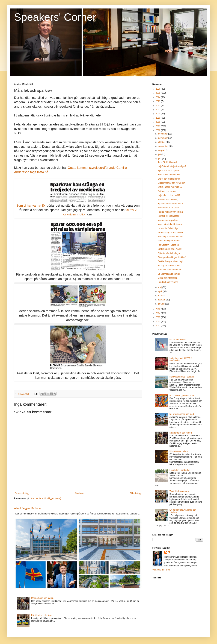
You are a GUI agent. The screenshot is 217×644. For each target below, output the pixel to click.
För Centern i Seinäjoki (168, 245)
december (163, 134)
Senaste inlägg (22, 493)
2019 (158, 118)
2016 (158, 130)
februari (162, 300)
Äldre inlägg (135, 493)
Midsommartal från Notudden (171, 183)
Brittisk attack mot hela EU (170, 187)
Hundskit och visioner (168, 282)
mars (161, 296)
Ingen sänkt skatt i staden (170, 224)
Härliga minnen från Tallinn (170, 212)
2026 (158, 89)
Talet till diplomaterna (179, 491)
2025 (158, 93)
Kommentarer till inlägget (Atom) (46, 498)
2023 (158, 101)
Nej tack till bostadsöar (168, 216)
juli (160, 154)
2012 (158, 321)
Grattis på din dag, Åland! (170, 249)
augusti (162, 150)
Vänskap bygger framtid (169, 241)
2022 (158, 106)
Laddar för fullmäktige (168, 228)
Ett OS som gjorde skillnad (182, 396)
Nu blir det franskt (178, 339)
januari (162, 304)
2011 (158, 326)
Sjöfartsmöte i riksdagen (169, 253)
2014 (158, 313)
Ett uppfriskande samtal (169, 274)
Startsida (79, 493)
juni (160, 159)
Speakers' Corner (55, 17)
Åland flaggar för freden (28, 508)
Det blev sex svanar (167, 191)
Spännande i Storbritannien (170, 204)
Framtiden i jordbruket (180, 470)
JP (169, 552)
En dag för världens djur (169, 266)
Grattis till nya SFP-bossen (170, 233)
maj (160, 287)
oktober (162, 142)
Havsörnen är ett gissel (169, 208)
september (164, 146)
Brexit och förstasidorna (169, 179)
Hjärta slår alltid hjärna (168, 171)
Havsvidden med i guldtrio (182, 377)
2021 (158, 110)
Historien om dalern (179, 451)
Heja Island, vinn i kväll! (169, 195)
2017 (158, 126)
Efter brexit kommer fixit (169, 175)
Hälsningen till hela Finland (170, 237)
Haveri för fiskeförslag (168, 200)
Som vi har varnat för (31, 206)
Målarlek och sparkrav (168, 220)
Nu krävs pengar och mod (182, 414)
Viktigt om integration (168, 278)
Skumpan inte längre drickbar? (172, 257)
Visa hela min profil (161, 570)
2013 (158, 317)
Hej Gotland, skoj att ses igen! (172, 166)
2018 (158, 122)
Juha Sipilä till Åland (167, 162)
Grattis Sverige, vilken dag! (170, 261)
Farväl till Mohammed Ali (169, 270)
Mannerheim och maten (42, 598)
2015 (158, 309)
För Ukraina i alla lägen (42, 615)
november (163, 138)
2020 (158, 114)
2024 (158, 97)
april (160, 291)
